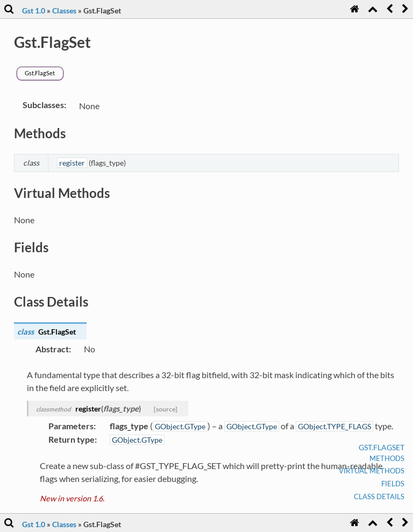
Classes (64, 10)
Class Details (379, 496)
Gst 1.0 (34, 10)
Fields (393, 484)
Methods (387, 458)
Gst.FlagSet (382, 447)
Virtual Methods (372, 471)
